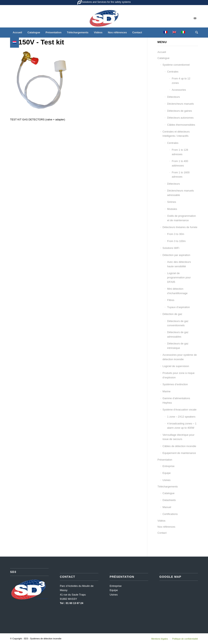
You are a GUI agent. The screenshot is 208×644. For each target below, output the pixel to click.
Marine (166, 391)
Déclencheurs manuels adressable (180, 193)
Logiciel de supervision (176, 366)
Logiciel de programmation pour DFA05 (179, 278)
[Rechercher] (195, 33)
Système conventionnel (176, 65)
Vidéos (161, 521)
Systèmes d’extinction (175, 384)
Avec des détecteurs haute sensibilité (179, 264)
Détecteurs (173, 97)
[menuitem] (17, 33)
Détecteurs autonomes (180, 118)
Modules (172, 209)
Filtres (171, 300)
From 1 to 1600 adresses (181, 175)
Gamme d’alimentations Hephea (176, 400)
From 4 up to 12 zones (181, 81)
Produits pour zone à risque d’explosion (178, 375)
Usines (166, 480)
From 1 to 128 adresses (180, 152)
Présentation (165, 460)
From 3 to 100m (176, 241)
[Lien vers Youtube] (195, 18)
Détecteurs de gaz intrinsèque (178, 346)
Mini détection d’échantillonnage (177, 291)
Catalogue (163, 58)
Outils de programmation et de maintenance (181, 218)
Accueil (162, 52)
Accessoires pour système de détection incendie (180, 357)
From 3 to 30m (176, 234)
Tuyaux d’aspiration (178, 307)
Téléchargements (167, 487)
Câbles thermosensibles (181, 125)
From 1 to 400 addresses (180, 163)
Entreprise (168, 466)
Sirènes (172, 202)
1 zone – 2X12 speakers (181, 417)
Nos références (166, 527)
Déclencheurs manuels (180, 104)
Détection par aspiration (176, 255)
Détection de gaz (172, 314)
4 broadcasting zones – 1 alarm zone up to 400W (182, 426)
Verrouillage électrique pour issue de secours (178, 437)
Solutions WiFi (171, 248)
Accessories (179, 90)
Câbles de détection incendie (179, 446)
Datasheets (169, 500)
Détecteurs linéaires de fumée (180, 227)
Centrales (173, 72)
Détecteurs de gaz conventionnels (178, 323)
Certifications (170, 514)
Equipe (166, 473)
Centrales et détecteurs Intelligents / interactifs (176, 134)
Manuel (167, 507)
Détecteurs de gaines (179, 111)
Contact (162, 533)
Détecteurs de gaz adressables (178, 334)
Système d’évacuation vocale (179, 410)
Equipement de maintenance (179, 453)
